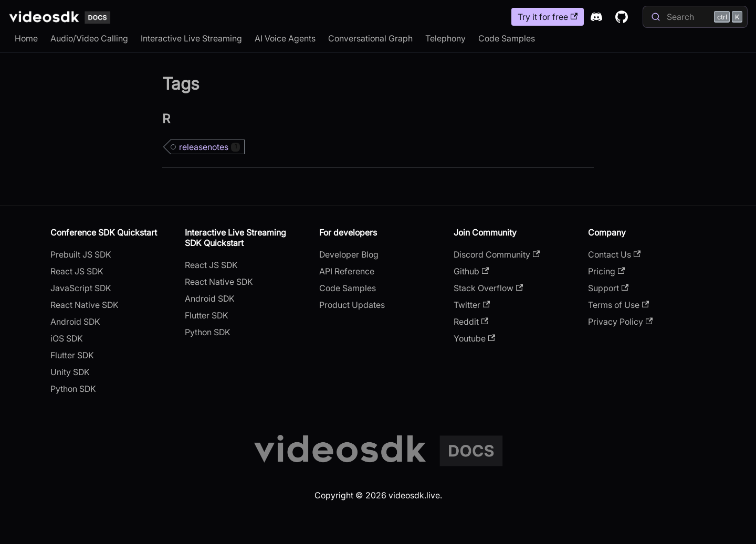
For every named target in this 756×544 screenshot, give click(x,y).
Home (26, 38)
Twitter (472, 305)
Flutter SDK (72, 355)
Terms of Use (618, 305)
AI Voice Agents (285, 38)
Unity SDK (70, 372)
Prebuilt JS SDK (81, 254)
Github (471, 271)
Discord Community (497, 254)
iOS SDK (67, 338)
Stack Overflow (488, 288)
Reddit (471, 322)
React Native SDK (85, 305)
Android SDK (75, 322)
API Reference (347, 271)
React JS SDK (77, 271)
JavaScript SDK (81, 288)
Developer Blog (349, 254)
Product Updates (352, 305)
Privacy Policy (620, 322)
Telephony (445, 38)
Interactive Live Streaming (191, 38)
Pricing (606, 271)
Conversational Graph (370, 38)
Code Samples (507, 38)
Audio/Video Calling (89, 38)
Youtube (474, 338)
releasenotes (209, 147)
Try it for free (548, 17)
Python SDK (73, 389)
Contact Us (614, 254)
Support (608, 288)
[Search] (695, 17)
